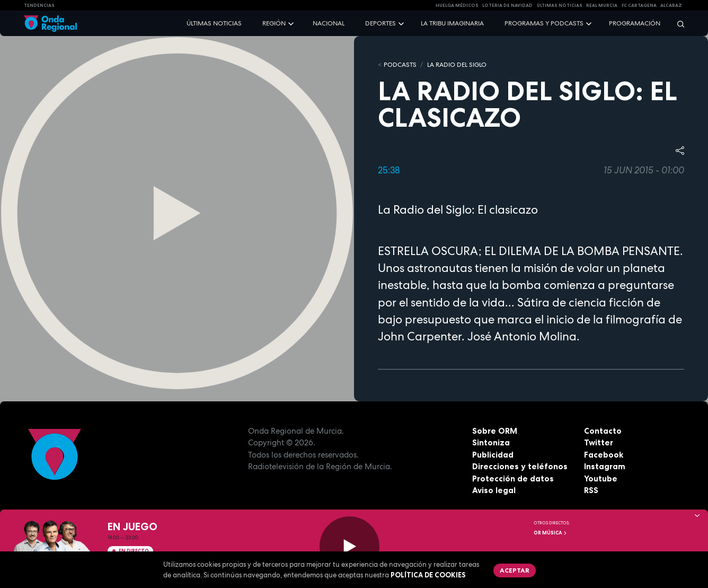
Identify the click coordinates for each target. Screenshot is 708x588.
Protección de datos (513, 479)
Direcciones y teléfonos (520, 466)
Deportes (380, 23)
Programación (635, 23)
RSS (591, 490)
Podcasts (400, 65)
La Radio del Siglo (457, 65)
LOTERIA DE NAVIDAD (507, 5)
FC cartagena (639, 5)
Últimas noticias (214, 23)
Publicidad (493, 455)
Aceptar (515, 570)
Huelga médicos (457, 5)
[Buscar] (677, 24)
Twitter (599, 442)
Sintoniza (491, 442)
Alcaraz (671, 5)
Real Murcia (602, 5)
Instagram (605, 466)
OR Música (551, 533)
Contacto (603, 431)
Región (274, 23)
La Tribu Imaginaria (452, 23)
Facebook (604, 455)
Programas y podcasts (544, 23)
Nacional (329, 23)
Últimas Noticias (560, 5)
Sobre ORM (495, 431)
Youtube (601, 479)
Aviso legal (494, 490)
